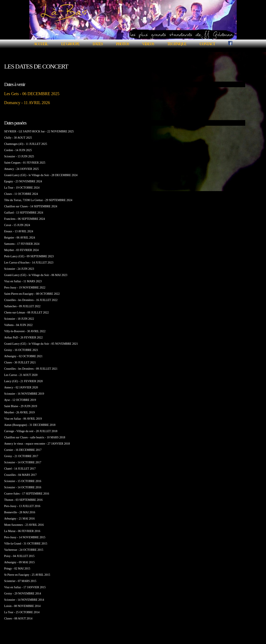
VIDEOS (148, 44)
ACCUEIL (41, 44)
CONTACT (207, 44)
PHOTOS (123, 44)
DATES (98, 44)
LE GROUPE (70, 44)
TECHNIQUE (177, 44)
